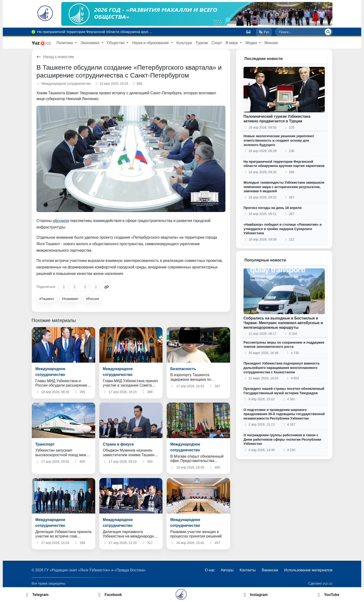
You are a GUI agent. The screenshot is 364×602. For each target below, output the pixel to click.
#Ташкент (47, 299)
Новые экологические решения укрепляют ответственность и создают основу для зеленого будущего (279, 140)
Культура (184, 43)
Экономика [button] (91, 43)
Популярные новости (265, 260)
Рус (264, 32)
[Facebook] (74, 287)
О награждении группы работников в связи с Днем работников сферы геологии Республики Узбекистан (282, 439)
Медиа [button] (252, 43)
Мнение (271, 43)
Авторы (227, 570)
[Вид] (248, 32)
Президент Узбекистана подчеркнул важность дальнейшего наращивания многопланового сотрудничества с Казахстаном (282, 368)
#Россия (93, 299)
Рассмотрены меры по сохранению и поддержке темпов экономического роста (284, 345)
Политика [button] (65, 43)
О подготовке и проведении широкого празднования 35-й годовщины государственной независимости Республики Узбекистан (284, 414)
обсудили (61, 221)
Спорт (217, 43)
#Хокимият (70, 299)
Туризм (202, 43)
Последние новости (264, 59)
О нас (210, 570)
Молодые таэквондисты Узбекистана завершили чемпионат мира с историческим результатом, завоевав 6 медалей (284, 187)
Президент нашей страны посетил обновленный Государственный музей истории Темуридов (284, 391)
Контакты (248, 570)
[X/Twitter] (84, 287)
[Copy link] (106, 287)
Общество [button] (116, 43)
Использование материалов (308, 570)
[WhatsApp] (95, 287)
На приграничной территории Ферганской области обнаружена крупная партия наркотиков (284, 164)
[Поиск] (328, 32)
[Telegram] (63, 287)
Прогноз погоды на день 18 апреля (273, 208)
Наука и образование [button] (151, 43)
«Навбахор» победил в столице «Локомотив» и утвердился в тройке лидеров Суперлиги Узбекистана (283, 229)
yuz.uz (328, 583)
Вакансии (270, 570)
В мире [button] (232, 43)
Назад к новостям (55, 57)
